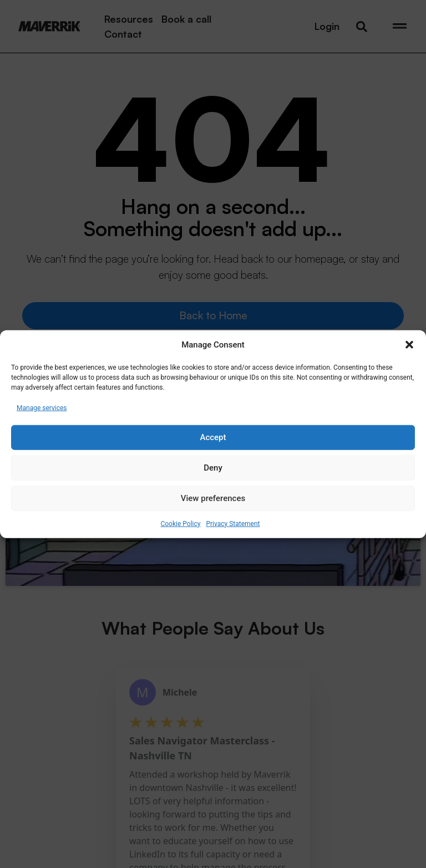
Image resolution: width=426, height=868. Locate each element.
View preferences (213, 498)
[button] (409, 345)
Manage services (42, 407)
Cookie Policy (180, 523)
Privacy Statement (233, 523)
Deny (213, 468)
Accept (213, 437)
